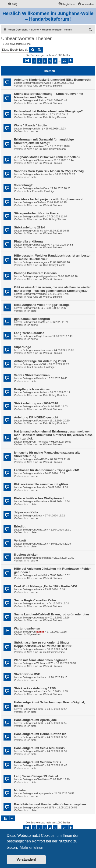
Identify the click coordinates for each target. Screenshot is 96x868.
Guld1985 (42, 459)
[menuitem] (12, 4)
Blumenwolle (43, 83)
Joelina (40, 677)
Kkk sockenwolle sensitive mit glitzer (41, 484)
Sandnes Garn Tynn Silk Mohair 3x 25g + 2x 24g (49, 171)
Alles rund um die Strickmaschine (46, 652)
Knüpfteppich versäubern (33, 389)
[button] (27, 61)
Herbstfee (42, 188)
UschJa (41, 691)
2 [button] (39, 61)
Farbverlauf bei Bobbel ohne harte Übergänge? (48, 111)
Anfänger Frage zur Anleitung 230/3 (40, 361)
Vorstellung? (23, 185)
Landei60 (41, 575)
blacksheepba (44, 174)
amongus (41, 262)
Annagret (41, 618)
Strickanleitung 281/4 (29, 227)
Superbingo (23, 347)
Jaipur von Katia (26, 512)
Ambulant (42, 392)
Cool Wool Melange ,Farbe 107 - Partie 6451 (46, 586)
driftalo (40, 100)
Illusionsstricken (26, 555)
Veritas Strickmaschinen (32, 375)
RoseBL (41, 114)
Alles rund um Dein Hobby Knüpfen (47, 395)
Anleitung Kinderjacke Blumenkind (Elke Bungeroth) (52, 80)
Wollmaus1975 (45, 663)
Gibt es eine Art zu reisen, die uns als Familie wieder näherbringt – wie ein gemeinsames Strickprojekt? (52, 289)
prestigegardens (45, 276)
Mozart (40, 649)
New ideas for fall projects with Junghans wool (48, 199)
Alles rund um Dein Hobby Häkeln (46, 265)
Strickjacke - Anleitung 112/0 (35, 688)
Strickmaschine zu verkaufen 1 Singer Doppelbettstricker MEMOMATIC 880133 (43, 644)
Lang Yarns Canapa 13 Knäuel (36, 776)
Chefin (40, 202)
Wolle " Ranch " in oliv (30, 125)
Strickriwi (41, 231)
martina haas (44, 350)
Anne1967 (42, 530)
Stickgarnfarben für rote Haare (36, 213)
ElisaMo (41, 322)
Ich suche (32, 131)
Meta (39, 515)
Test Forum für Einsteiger (41, 191)
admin (40, 632)
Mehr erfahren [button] (31, 847)
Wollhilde (41, 294)
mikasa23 (42, 146)
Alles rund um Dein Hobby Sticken (46, 149)
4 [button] (50, 61)
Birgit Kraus (43, 336)
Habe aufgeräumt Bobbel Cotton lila (40, 734)
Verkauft (20, 540)
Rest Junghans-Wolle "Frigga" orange (42, 305)
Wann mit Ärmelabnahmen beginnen (41, 660)
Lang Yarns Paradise (29, 333)
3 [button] (45, 61)
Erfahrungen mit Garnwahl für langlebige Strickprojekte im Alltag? (44, 141)
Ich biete (32, 177)
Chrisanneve (43, 160)
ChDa (39, 308)
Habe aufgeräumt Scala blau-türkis (39, 748)
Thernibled (42, 442)
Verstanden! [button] (26, 860)
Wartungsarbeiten (27, 628)
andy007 (41, 364)
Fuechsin (41, 421)
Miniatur (20, 790)
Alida (39, 473)
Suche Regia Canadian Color (35, 600)
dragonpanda (44, 558)
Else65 (40, 216)
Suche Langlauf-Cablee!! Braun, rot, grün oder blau (52, 614)
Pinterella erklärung (28, 241)
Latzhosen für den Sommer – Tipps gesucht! (46, 470)
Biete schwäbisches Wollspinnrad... (40, 498)
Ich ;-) (39, 129)
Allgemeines (34, 634)
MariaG (40, 406)
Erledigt (20, 526)
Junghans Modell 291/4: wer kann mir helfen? (47, 157)
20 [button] (65, 61)
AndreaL (41, 603)
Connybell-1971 (45, 807)
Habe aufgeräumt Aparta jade (35, 720)
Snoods (41, 487)
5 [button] (55, 61)
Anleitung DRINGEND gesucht (36, 417)
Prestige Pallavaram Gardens (35, 273)
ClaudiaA (41, 779)
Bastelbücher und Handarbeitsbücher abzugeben (50, 804)
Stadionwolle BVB (27, 674)
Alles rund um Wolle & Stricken (44, 86)
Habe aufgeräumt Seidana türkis (38, 762)
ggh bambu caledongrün (32, 319)
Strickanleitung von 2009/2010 (36, 403)
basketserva (43, 245)
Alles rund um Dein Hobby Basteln (46, 117)
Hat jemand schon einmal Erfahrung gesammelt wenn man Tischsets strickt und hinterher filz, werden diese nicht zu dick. (53, 435)
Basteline (41, 501)
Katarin (40, 378)
